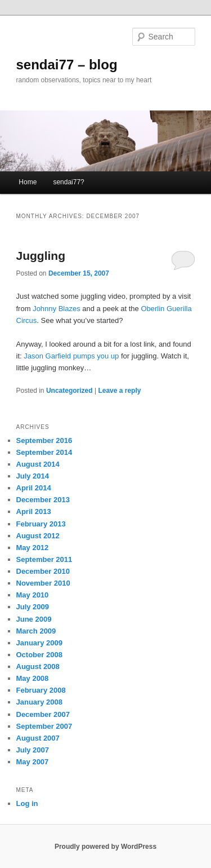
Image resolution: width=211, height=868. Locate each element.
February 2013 (41, 524)
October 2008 (39, 655)
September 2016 (44, 440)
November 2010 (43, 583)
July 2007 (33, 750)
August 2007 (38, 738)
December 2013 (43, 500)
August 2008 (38, 666)
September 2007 (44, 726)
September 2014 (44, 452)
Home (28, 182)
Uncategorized (69, 391)
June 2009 (34, 619)
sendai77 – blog (67, 65)
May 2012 (33, 548)
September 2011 (44, 559)
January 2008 (39, 702)
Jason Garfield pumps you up (71, 356)
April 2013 (34, 511)
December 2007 (43, 714)
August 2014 (38, 464)
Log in (27, 803)
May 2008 (33, 678)
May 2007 (33, 762)
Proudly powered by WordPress (105, 847)
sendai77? (68, 182)
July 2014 (33, 476)
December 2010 (43, 571)
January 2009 (39, 643)
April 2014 (34, 488)
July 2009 (33, 607)
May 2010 (33, 595)
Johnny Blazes (57, 309)
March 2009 (36, 631)
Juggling (41, 256)
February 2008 (41, 690)
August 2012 (38, 536)
